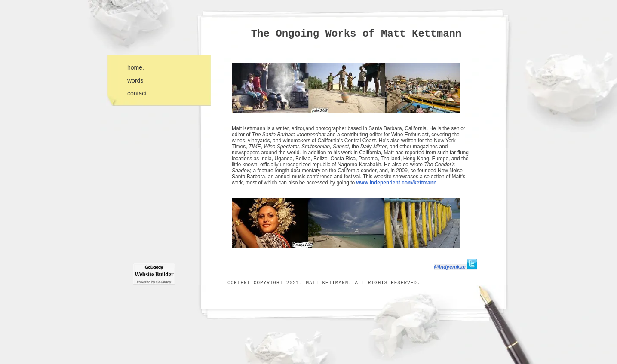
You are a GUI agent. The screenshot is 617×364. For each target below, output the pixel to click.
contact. (138, 93)
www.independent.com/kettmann (396, 183)
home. (136, 67)
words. (136, 80)
